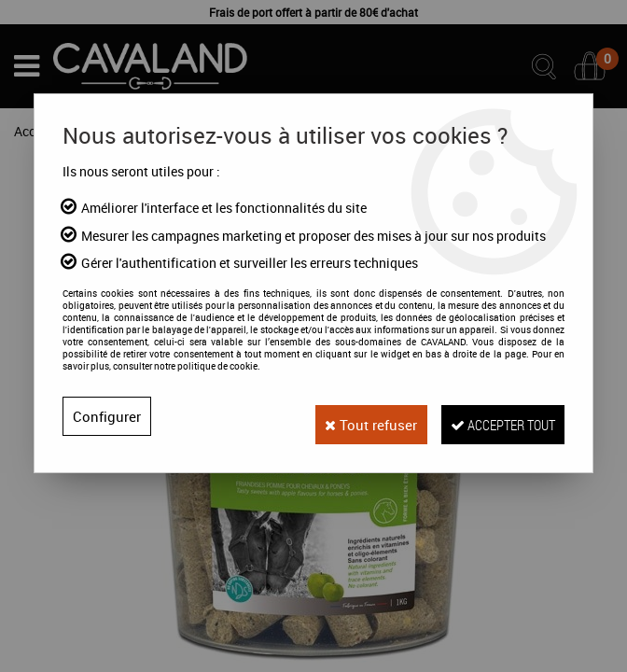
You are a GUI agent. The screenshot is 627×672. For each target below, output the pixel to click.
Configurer (107, 416)
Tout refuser (344, 416)
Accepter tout (493, 416)
